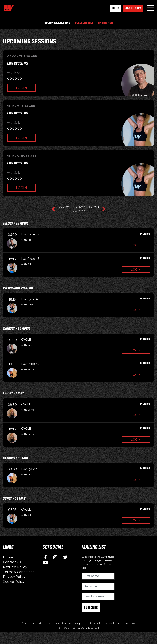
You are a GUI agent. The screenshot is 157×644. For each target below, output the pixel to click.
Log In (116, 8)
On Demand (105, 23)
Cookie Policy (14, 582)
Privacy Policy (14, 577)
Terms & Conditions (19, 572)
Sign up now (133, 8)
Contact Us (12, 562)
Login (21, 88)
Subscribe (91, 607)
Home (8, 557)
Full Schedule (84, 23)
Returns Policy (15, 567)
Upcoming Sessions (57, 23)
